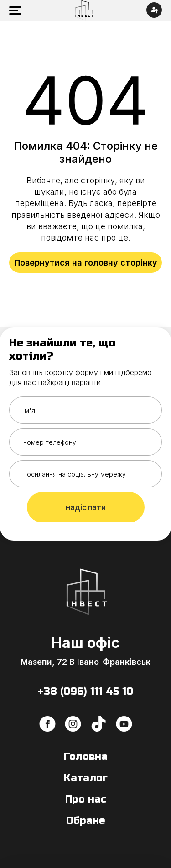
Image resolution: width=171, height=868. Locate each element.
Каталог (86, 778)
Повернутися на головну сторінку (86, 263)
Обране (86, 821)
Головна (86, 757)
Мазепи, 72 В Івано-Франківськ (85, 662)
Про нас (86, 799)
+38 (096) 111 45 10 (85, 692)
